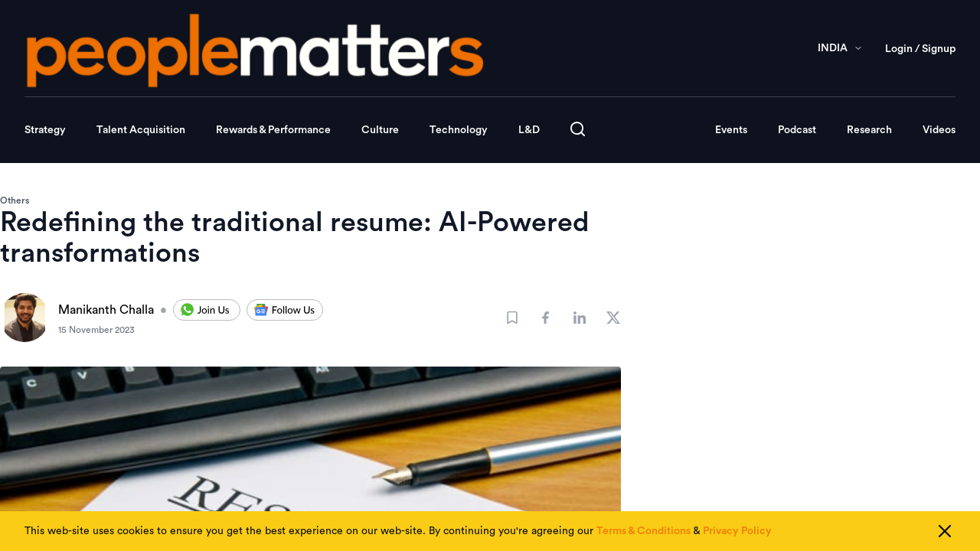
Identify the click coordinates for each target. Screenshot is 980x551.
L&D (529, 130)
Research (869, 130)
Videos (939, 130)
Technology (459, 130)
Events (731, 130)
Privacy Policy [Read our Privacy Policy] (737, 531)
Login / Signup (920, 49)
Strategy (45, 130)
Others (15, 201)
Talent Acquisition (141, 130)
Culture (380, 130)
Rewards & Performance (273, 130)
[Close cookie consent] (945, 531)
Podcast (797, 130)
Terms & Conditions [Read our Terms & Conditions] (644, 531)
